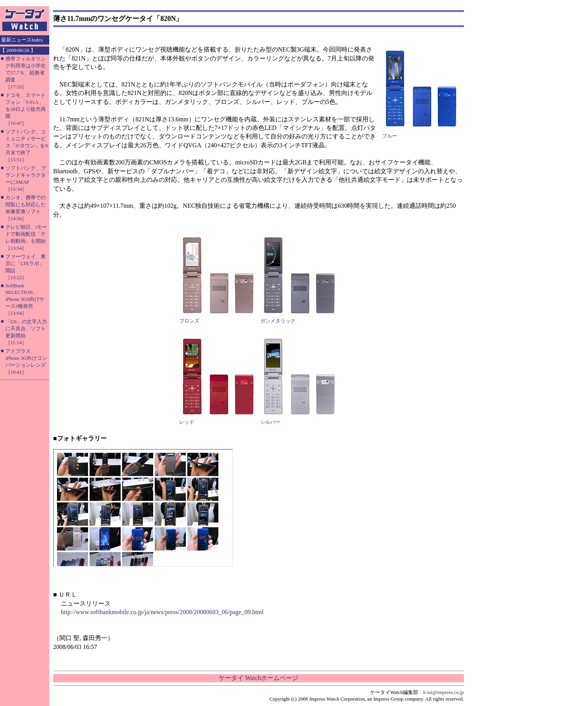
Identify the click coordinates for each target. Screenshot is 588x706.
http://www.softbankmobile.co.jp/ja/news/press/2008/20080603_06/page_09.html (162, 612)
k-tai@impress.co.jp (444, 692)
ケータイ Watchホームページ (258, 678)
